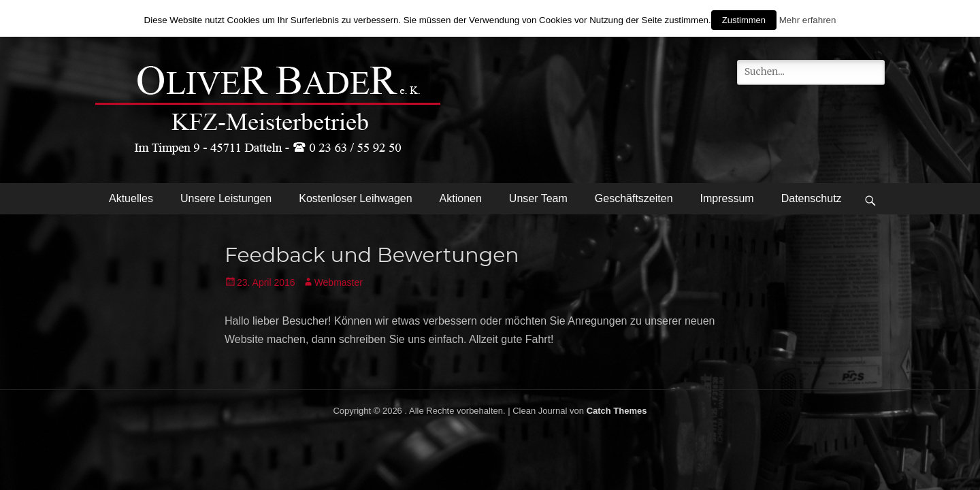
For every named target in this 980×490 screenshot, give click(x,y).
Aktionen (461, 198)
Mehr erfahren (808, 20)
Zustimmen (744, 20)
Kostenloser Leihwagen (355, 198)
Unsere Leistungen (226, 198)
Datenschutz (812, 198)
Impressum (727, 198)
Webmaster (339, 282)
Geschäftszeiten (634, 198)
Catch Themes (617, 411)
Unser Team (538, 198)
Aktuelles (131, 198)
